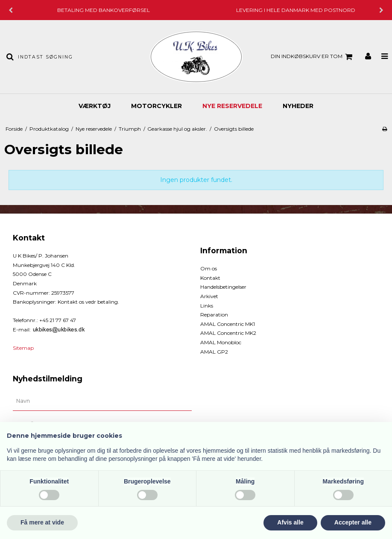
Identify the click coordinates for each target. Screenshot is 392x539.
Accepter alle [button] (353, 522)
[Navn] (102, 401)
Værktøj (95, 106)
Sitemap (23, 348)
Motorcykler (157, 106)
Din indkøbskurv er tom (313, 57)
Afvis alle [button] (290, 522)
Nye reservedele (232, 106)
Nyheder (298, 106)
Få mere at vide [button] (42, 522)
